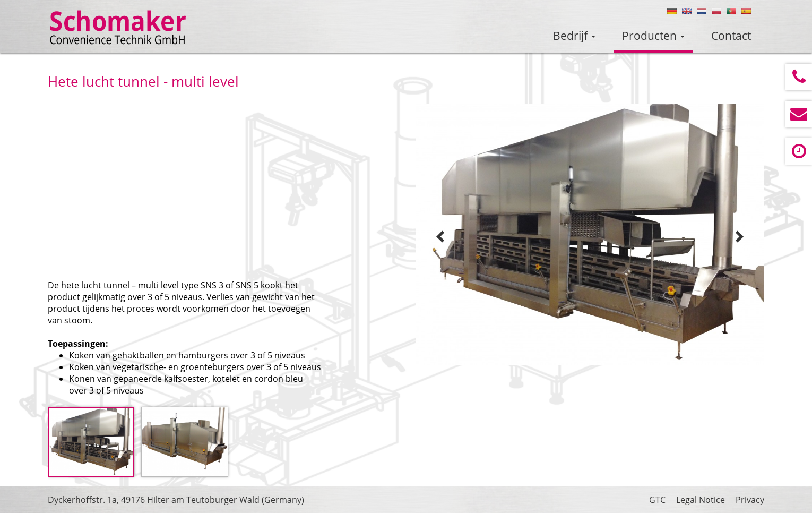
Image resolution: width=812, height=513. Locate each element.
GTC (657, 500)
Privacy (750, 500)
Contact (731, 36)
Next (739, 237)
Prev (440, 237)
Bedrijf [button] (574, 36)
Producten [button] (653, 36)
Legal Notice (701, 500)
